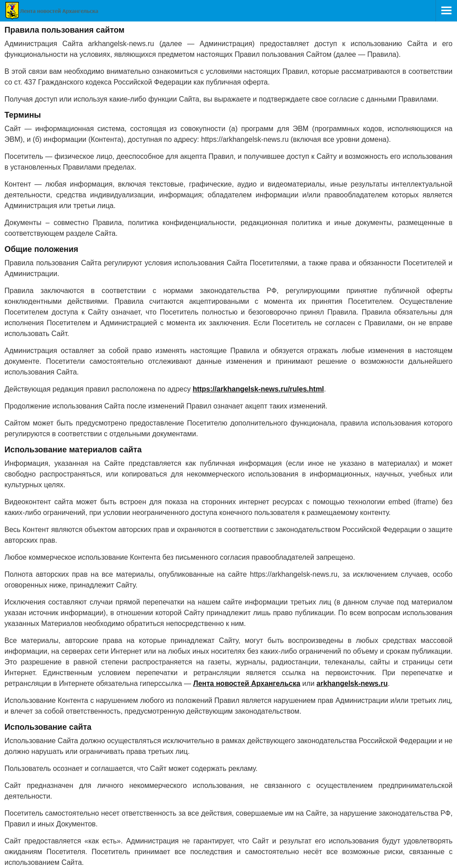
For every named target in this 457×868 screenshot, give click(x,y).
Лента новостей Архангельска (246, 683)
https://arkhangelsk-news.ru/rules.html (258, 389)
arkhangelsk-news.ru (352, 683)
